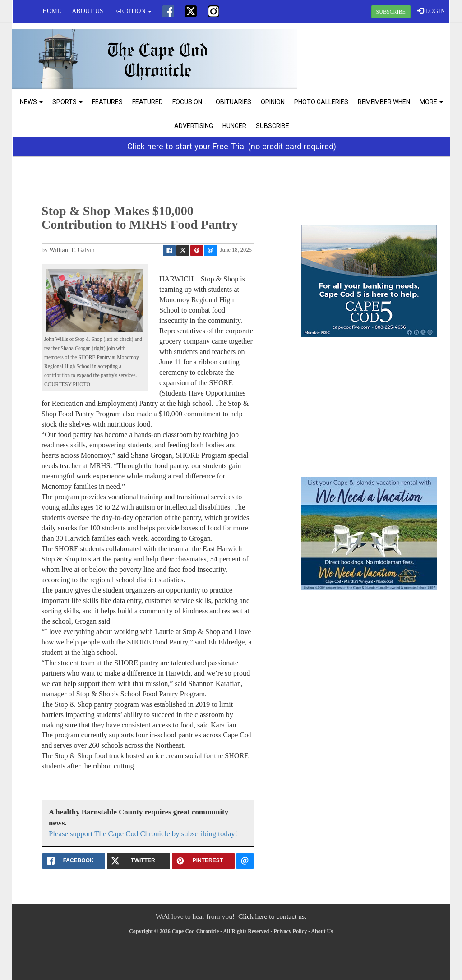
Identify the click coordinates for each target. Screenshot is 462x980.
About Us (87, 11)
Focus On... (189, 102)
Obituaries (233, 102)
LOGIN (431, 11)
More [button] (431, 102)
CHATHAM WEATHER (376, 56)
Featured (148, 102)
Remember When (384, 102)
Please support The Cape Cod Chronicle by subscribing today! (143, 834)
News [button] (31, 102)
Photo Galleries (321, 102)
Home (52, 11)
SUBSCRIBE (391, 12)
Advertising (194, 126)
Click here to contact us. (272, 916)
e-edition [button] (133, 11)
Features (107, 102)
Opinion (273, 102)
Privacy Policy (291, 931)
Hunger (234, 126)
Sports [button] (67, 102)
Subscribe (273, 126)
